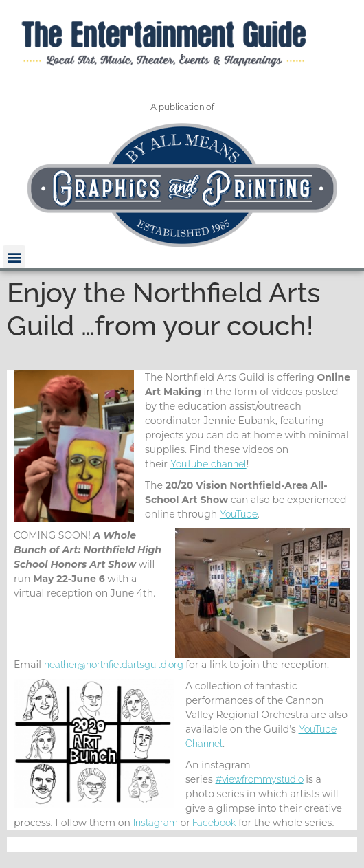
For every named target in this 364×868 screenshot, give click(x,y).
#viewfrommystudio (260, 779)
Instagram (156, 823)
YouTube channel (208, 464)
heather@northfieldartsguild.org (114, 665)
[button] (14, 257)
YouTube (239, 514)
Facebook (214, 823)
